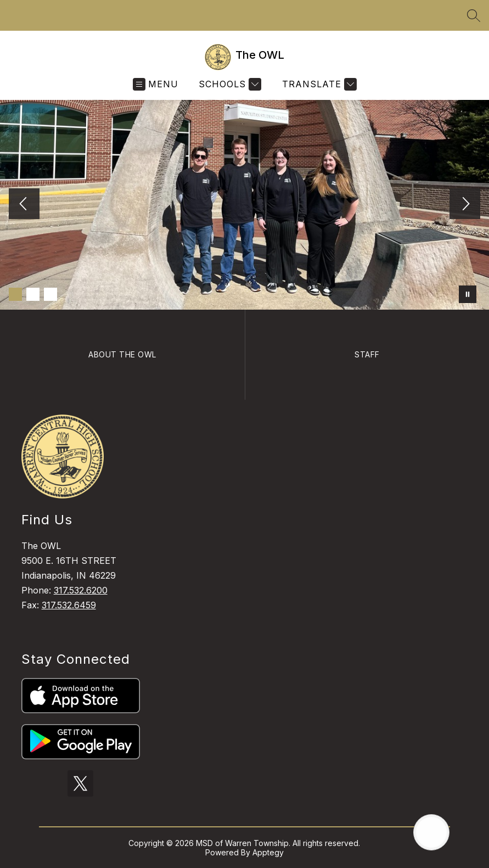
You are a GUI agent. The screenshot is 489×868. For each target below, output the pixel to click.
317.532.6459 (69, 605)
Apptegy (268, 852)
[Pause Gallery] (468, 294)
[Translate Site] (318, 84)
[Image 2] (33, 294)
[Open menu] (156, 84)
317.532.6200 (81, 590)
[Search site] (474, 15)
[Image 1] (15, 294)
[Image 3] (50, 294)
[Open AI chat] (431, 832)
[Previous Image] (24, 205)
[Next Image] (465, 205)
